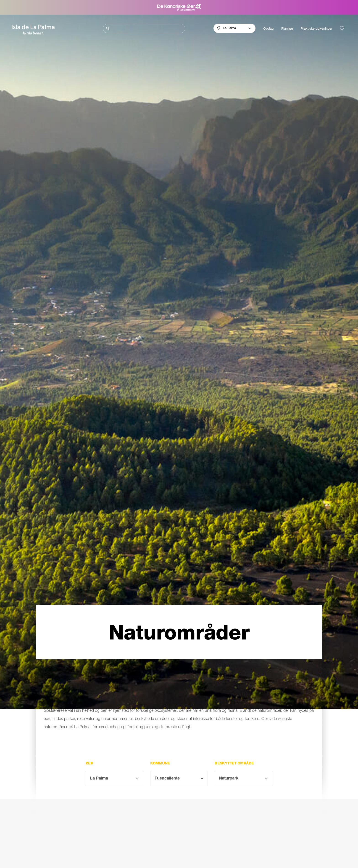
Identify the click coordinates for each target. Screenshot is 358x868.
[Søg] (144, 28)
